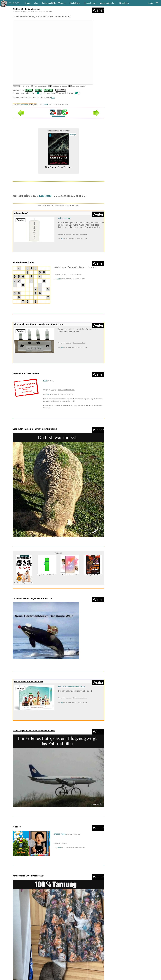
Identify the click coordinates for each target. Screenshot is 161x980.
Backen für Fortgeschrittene (26, 373)
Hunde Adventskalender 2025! (29, 682)
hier (53, 98)
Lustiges (46, 3)
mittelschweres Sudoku (24, 262)
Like (14, 105)
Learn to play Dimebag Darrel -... (93, 575)
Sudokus (78, 274)
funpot (14, 3)
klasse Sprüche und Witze (66, 390)
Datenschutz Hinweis (58, 116)
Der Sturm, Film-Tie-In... (58, 167)
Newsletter (124, 3)
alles (36, 3)
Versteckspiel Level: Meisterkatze (28, 876)
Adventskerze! (21, 213)
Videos (61, 3)
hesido (59, 848)
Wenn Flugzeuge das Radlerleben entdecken (34, 731)
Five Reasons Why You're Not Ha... (24, 583)
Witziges (17, 827)
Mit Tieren (49, 12)
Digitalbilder (75, 3)
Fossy (59, 279)
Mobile (38, 90)
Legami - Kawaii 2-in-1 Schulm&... (47, 575)
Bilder (54, 3)
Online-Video (60, 834)
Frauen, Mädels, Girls (35, 12)
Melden (31, 105)
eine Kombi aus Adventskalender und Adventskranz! (39, 324)
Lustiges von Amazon (80, 234)
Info (35, 105)
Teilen (19, 105)
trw (62, 239)
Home (28, 3)
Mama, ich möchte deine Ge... (70, 575)
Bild (45, 381)
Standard (49, 90)
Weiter (98, 10)
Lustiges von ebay (79, 343)
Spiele (71, 274)
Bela (46, 104)
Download (25, 105)
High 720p (61, 90)
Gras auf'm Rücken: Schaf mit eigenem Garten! (35, 429)
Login (150, 3)
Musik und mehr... (108, 3)
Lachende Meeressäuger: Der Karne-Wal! (32, 598)
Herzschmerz (90, 3)
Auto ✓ (29, 90)
